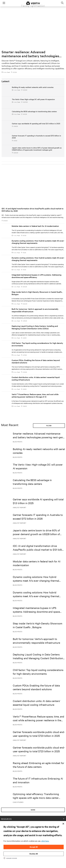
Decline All (34, 854)
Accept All (34, 847)
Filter (49, 426)
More (33, 810)
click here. (45, 841)
